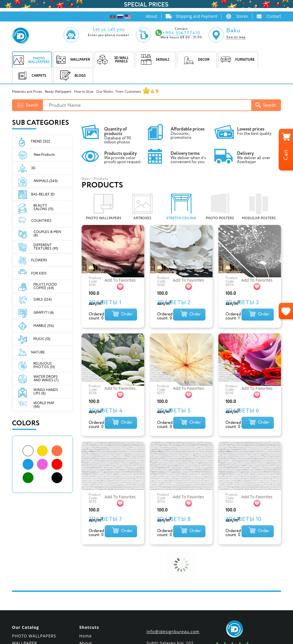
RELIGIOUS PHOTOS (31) (44, 365)
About (151, 16)
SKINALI (20, 583)
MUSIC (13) (42, 339)
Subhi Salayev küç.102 (170, 568)
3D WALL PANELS (30, 575)
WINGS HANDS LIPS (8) (46, 392)
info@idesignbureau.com (173, 557)
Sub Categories (40, 123)
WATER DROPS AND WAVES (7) (46, 379)
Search (266, 105)
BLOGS (72, 76)
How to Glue (84, 92)
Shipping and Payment (197, 16)
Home (86, 561)
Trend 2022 (40, 142)
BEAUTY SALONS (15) (43, 207)
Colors (26, 423)
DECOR (19, 590)
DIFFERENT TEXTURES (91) (46, 247)
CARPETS (21, 604)
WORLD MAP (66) (44, 405)
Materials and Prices (27, 92)
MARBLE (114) (44, 326)
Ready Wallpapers (58, 92)
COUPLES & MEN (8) (47, 234)
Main (86, 179)
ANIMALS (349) (45, 181)
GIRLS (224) (42, 300)
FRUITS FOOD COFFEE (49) (45, 286)
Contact (274, 16)
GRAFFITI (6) (43, 313)
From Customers (137, 92)
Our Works (104, 92)
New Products (39, 155)
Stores (242, 16)
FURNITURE (24, 597)
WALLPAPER (25, 568)
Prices (86, 590)
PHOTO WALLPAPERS (34, 561)
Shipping (89, 583)
